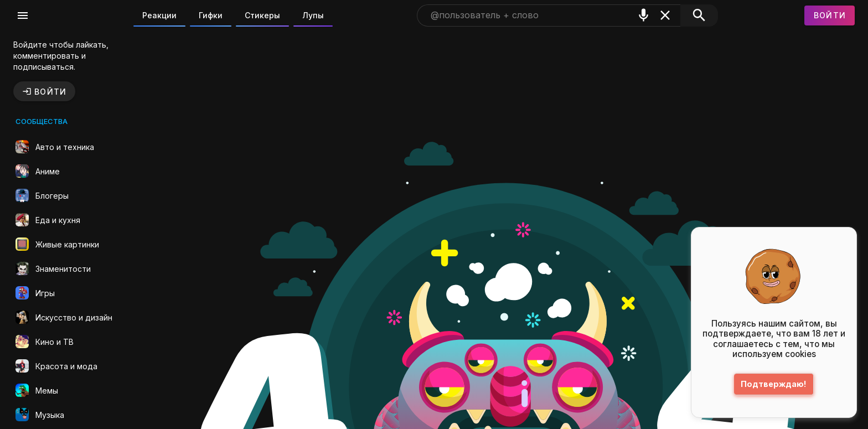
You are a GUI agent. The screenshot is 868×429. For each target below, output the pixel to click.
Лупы (313, 15)
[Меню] (23, 15)
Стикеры (262, 15)
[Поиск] (699, 15)
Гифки (211, 15)
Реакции (159, 15)
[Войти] (830, 15)
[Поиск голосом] (644, 15)
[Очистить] (665, 15)
